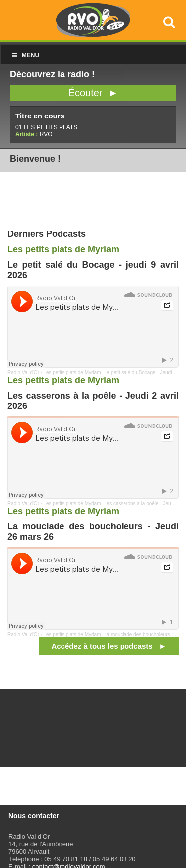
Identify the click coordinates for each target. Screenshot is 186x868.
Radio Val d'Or (23, 373)
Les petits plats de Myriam (63, 249)
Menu (25, 55)
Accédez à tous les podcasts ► (109, 646)
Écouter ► (93, 93)
